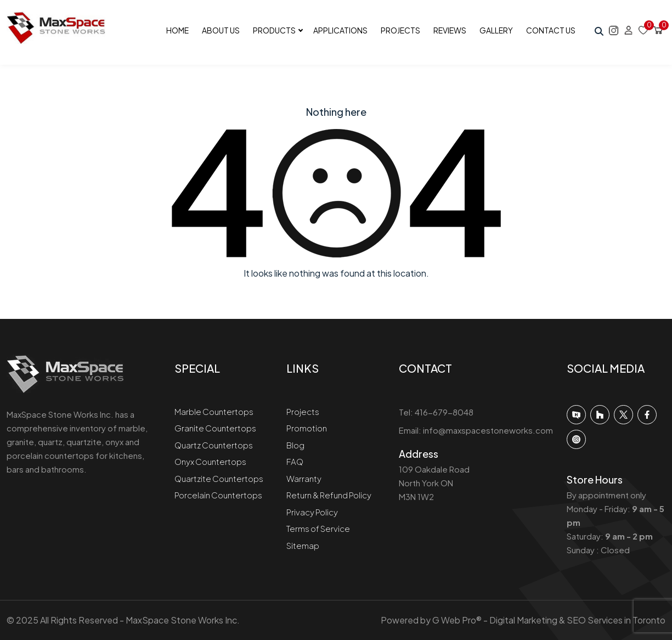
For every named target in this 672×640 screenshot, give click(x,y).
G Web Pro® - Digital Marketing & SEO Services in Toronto (549, 620)
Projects (400, 30)
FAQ (295, 461)
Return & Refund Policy (329, 495)
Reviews (450, 30)
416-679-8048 (444, 412)
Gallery (496, 30)
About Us (221, 30)
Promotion (307, 428)
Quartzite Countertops (219, 478)
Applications (340, 30)
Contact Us (551, 30)
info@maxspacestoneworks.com (488, 430)
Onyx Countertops (210, 461)
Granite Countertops (215, 428)
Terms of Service (318, 528)
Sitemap (303, 545)
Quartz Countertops (214, 445)
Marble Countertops (214, 411)
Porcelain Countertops (218, 495)
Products (274, 30)
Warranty (304, 478)
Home (177, 30)
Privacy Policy (312, 512)
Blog (295, 445)
